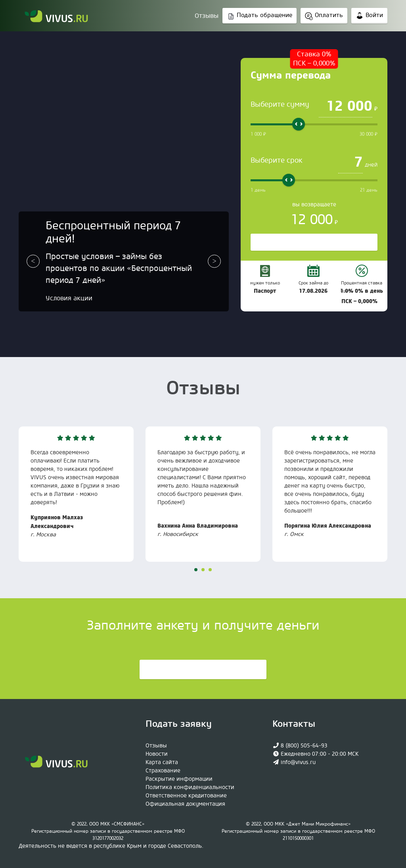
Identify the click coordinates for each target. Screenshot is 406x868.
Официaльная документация (185, 804)
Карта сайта (162, 762)
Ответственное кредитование (186, 796)
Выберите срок (277, 160)
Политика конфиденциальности (190, 787)
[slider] (299, 124)
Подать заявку (203, 670)
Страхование (163, 771)
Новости (157, 754)
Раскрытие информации (179, 779)
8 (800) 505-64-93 (304, 746)
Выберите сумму (280, 105)
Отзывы (207, 16)
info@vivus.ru (298, 762)
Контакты (294, 724)
